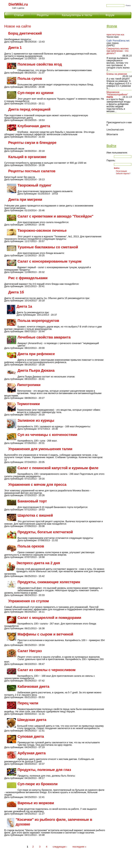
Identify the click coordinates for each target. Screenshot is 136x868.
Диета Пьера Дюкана (36, 371)
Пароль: (111, 160)
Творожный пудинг (34, 185)
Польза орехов (31, 546)
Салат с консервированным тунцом (49, 261)
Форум (110, 15)
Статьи (19, 15)
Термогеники (28, 404)
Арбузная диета (32, 753)
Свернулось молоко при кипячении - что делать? (118, 51)
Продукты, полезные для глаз (44, 770)
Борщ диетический (25, 33)
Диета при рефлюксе (36, 354)
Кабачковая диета (33, 687)
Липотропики (29, 385)
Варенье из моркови (36, 803)
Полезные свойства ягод (40, 64)
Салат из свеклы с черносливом (46, 670)
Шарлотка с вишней (35, 515)
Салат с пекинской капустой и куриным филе (58, 468)
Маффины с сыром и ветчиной (45, 634)
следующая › (60, 847)
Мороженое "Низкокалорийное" (117, 93)
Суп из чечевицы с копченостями (47, 435)
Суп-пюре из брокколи (38, 784)
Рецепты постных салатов (32, 171)
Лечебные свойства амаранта (44, 337)
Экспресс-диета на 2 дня (38, 563)
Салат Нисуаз (30, 651)
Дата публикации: (14, 42)
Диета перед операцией (29, 109)
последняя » (79, 847)
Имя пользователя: (117, 153)
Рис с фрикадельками (28, 278)
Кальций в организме (27, 157)
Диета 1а (24, 306)
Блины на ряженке (117, 74)
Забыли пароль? (123, 173)
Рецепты (43, 15)
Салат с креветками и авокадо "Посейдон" (55, 216)
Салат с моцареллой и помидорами (49, 618)
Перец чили (28, 703)
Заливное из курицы (36, 421)
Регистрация (121, 171)
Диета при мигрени (25, 200)
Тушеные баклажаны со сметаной (48, 247)
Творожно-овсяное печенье (42, 231)
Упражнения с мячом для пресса (37, 485)
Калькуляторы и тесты (77, 15)
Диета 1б (16, 292)
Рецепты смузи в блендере (32, 143)
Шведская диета (32, 720)
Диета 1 (15, 48)
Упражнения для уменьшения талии (40, 449)
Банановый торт (32, 501)
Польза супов (30, 79)
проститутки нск (115, 35)
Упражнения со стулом (29, 601)
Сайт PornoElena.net (118, 41)
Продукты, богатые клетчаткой (45, 532)
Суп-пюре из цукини (35, 93)
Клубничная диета (34, 126)
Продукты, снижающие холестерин (49, 582)
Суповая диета (31, 737)
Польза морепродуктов (38, 321)
